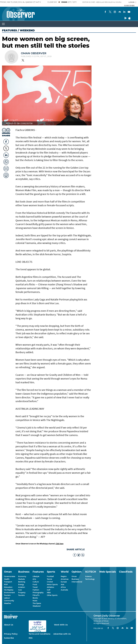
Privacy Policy (11, 634)
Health (7, 579)
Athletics (50, 587)
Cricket (50, 582)
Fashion (36, 590)
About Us (9, 625)
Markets (21, 579)
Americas (65, 579)
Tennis (49, 579)
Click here (59, 544)
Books (35, 598)
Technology (90, 579)
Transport (8, 582)
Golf (49, 590)
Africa (63, 587)
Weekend (37, 606)
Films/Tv (36, 595)
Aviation (22, 587)
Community (9, 601)
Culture (36, 582)
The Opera (37, 603)
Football (50, 576)
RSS (31, 638)
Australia (64, 590)
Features (10, 30)
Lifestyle (36, 576)
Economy (22, 576)
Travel (35, 587)
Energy (21, 584)
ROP (6, 584)
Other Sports (52, 595)
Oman (74, 576)
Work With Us (61, 625)
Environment (9, 593)
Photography (38, 593)
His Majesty (9, 590)
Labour (7, 598)
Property (22, 593)
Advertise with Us (62, 634)
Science (88, 576)
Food (35, 584)
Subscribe (9, 638)
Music (35, 601)
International (77, 582)
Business (75, 579)
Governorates (10, 576)
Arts (34, 579)
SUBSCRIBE (129, 6)
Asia (62, 584)
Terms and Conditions (39, 634)
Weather (8, 603)
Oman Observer (34, 53)
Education (8, 587)
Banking (22, 582)
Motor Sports (52, 584)
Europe (64, 582)
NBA (49, 593)
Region (64, 576)
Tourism (7, 595)
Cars (20, 590)
